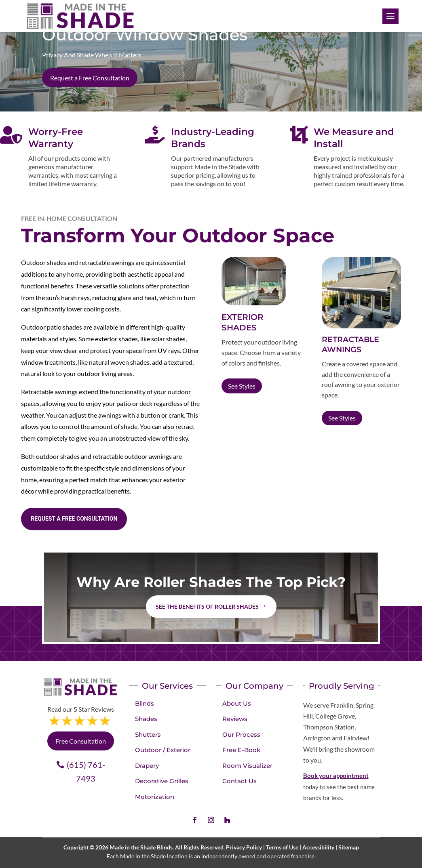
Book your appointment (336, 776)
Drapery (147, 766)
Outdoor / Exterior (163, 750)
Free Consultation (81, 741)
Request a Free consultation (74, 519)
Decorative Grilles (162, 781)
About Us (237, 703)
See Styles (242, 386)
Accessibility (318, 847)
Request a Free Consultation (90, 78)
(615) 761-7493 (86, 771)
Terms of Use (282, 847)
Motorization (155, 797)
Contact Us (239, 781)
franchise (303, 856)
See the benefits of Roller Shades (207, 606)
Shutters (148, 735)
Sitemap (349, 847)
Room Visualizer (247, 766)
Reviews (235, 719)
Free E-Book (241, 750)
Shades (146, 719)
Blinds (145, 703)
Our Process (241, 735)
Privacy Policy (244, 847)
